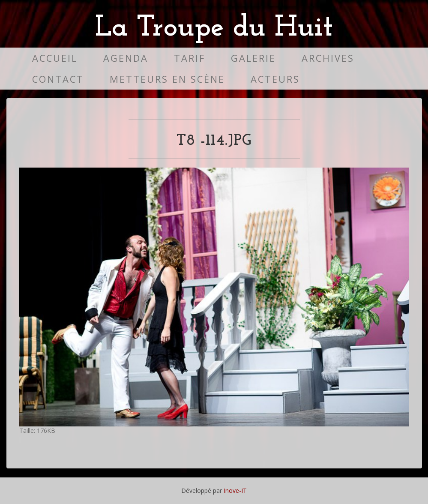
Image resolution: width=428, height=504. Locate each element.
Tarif (190, 58)
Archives (328, 58)
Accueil (55, 58)
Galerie (253, 58)
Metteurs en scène (167, 79)
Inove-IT (235, 490)
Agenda (126, 58)
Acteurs (275, 79)
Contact (58, 79)
